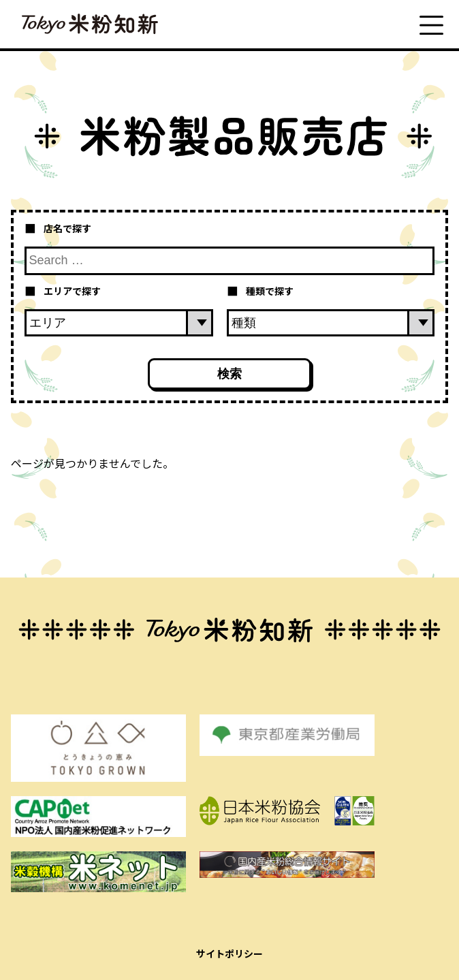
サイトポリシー (229, 953)
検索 (229, 374)
